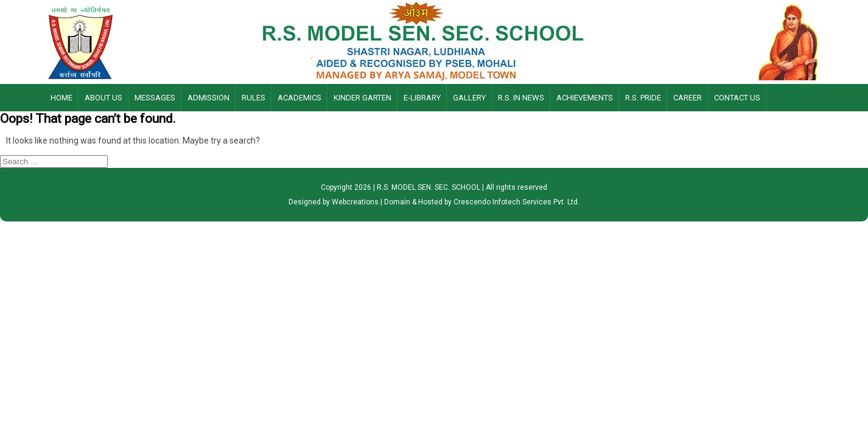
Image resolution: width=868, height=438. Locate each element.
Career (688, 98)
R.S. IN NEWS (521, 98)
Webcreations (355, 202)
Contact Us (737, 98)
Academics (299, 98)
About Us (103, 98)
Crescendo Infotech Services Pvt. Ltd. (516, 202)
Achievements (585, 98)
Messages (155, 98)
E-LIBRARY (422, 98)
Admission (208, 98)
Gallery (469, 98)
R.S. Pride (643, 98)
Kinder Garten (362, 98)
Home (61, 98)
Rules (254, 98)
